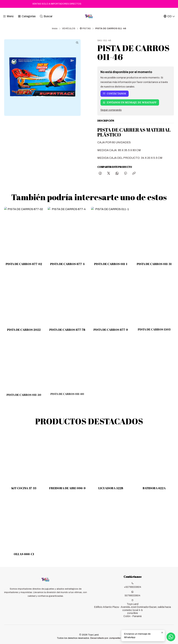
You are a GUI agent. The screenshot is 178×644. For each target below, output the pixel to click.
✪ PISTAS (85, 29)
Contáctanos (114, 94)
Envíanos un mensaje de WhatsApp (130, 102)
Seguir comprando (111, 110)
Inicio (55, 29)
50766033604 (132, 594)
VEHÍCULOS (69, 29)
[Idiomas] (169, 16)
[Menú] (8, 16)
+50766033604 (133, 585)
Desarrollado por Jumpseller (106, 638)
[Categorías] (27, 16)
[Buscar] (46, 16)
